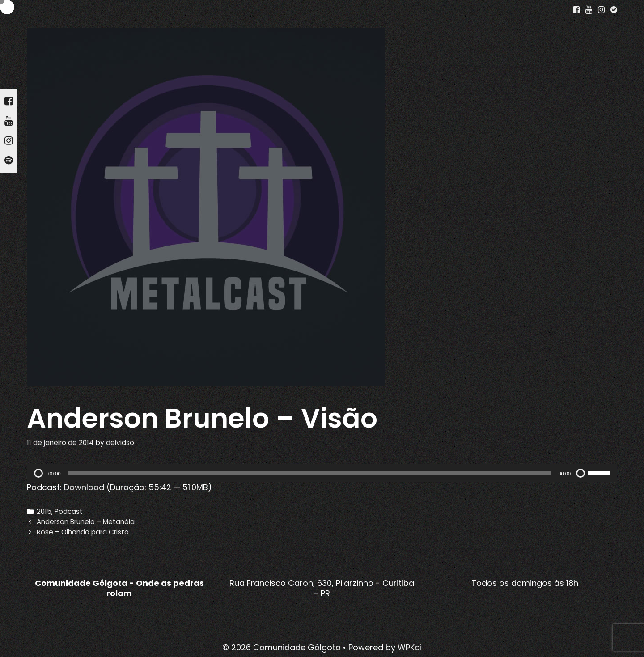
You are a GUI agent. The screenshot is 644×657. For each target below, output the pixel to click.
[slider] (310, 473)
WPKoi (410, 647)
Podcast (69, 511)
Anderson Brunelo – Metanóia (86, 522)
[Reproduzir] (38, 473)
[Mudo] (580, 473)
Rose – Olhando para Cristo (83, 532)
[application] (322, 473)
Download (84, 487)
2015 (44, 511)
